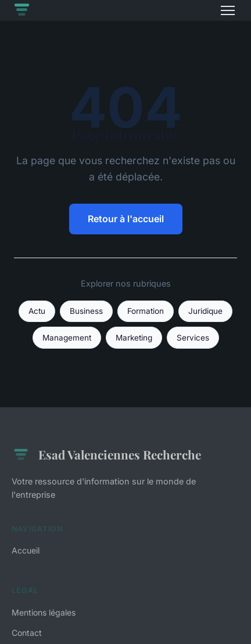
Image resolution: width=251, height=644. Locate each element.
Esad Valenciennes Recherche (106, 455)
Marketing (134, 338)
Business (86, 311)
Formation (146, 311)
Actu (37, 311)
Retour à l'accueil (126, 219)
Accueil (26, 550)
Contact (27, 633)
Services (193, 338)
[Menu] (228, 10)
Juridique (205, 311)
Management (67, 338)
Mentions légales (44, 612)
